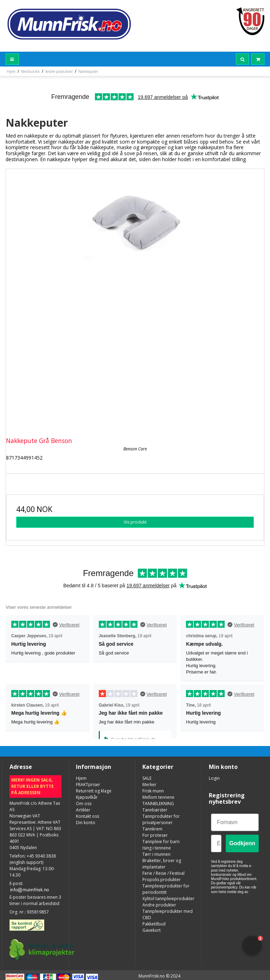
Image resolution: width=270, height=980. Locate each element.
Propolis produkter (162, 880)
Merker (149, 785)
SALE (147, 778)
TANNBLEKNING (158, 804)
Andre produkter (159, 905)
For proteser (155, 835)
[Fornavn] (235, 822)
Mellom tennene (158, 797)
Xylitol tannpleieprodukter (168, 899)
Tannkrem (152, 829)
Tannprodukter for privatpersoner (161, 819)
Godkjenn (242, 843)
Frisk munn (153, 791)
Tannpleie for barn (161, 842)
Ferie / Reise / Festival (163, 873)
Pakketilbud (154, 924)
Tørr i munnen (156, 854)
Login (214, 778)
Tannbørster (155, 810)
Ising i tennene (157, 848)
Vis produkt (135, 522)
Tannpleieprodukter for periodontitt (166, 889)
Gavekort (152, 930)
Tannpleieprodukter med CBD (168, 914)
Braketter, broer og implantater (162, 864)
